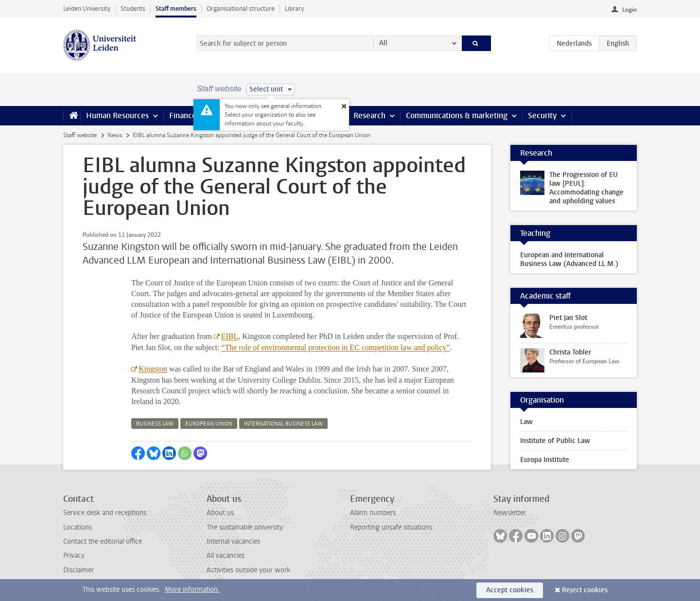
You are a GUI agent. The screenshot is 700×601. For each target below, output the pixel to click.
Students (133, 9)
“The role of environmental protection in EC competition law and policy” (335, 347)
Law (526, 422)
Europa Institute (545, 460)
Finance (183, 115)
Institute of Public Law (555, 441)
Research (369, 115)
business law (155, 424)
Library (294, 9)
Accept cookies (510, 590)
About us (220, 513)
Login (630, 10)
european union (209, 424)
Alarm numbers (373, 513)
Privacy (74, 556)
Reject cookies (585, 590)
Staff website (80, 135)
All (383, 43)
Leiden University (87, 9)
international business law (283, 424)
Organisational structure (241, 9)
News (115, 135)
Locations (78, 527)
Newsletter (510, 513)
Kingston (153, 369)
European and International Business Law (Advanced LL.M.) (569, 259)
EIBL (230, 336)
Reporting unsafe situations (391, 527)
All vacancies (226, 556)
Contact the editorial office (103, 541)
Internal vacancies (233, 541)
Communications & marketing (457, 115)
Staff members (176, 9)
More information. (192, 590)
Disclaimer (79, 570)
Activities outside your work (248, 570)
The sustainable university (245, 527)
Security (542, 115)
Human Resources (117, 115)
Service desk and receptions (105, 513)
